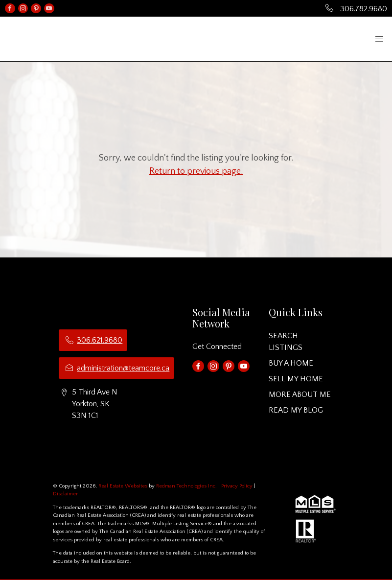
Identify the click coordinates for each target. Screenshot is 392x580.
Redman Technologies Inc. (187, 486)
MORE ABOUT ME (300, 394)
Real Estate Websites (124, 486)
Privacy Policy (237, 486)
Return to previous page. (196, 171)
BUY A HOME (291, 363)
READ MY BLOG (296, 410)
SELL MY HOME (296, 379)
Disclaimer (65, 494)
